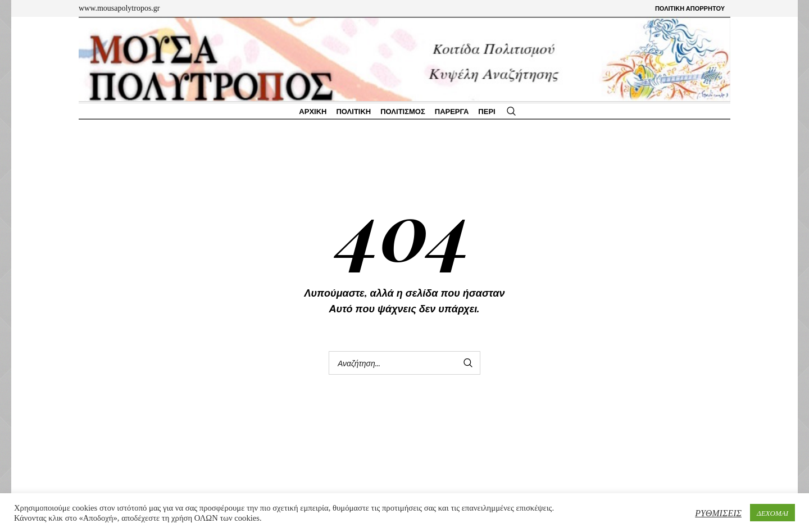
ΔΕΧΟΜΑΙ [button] (772, 513)
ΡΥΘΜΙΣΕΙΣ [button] (718, 513)
